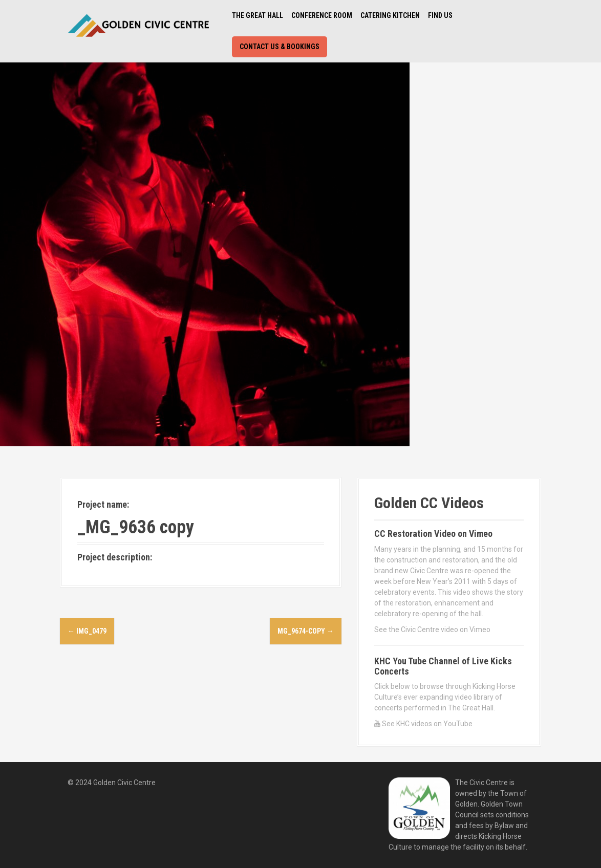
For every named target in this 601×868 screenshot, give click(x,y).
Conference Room (322, 15)
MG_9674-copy (306, 631)
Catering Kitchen (390, 15)
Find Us (440, 15)
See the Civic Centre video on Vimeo (432, 630)
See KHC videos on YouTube (423, 724)
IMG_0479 (87, 631)
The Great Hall (257, 15)
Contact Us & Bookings (280, 47)
